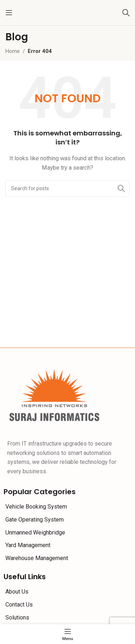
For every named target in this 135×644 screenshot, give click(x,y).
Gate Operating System (35, 520)
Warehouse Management (37, 558)
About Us (17, 592)
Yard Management (28, 545)
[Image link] (55, 395)
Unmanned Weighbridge (35, 533)
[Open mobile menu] (9, 13)
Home (13, 51)
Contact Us (19, 605)
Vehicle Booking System (36, 507)
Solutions (17, 618)
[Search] (126, 13)
